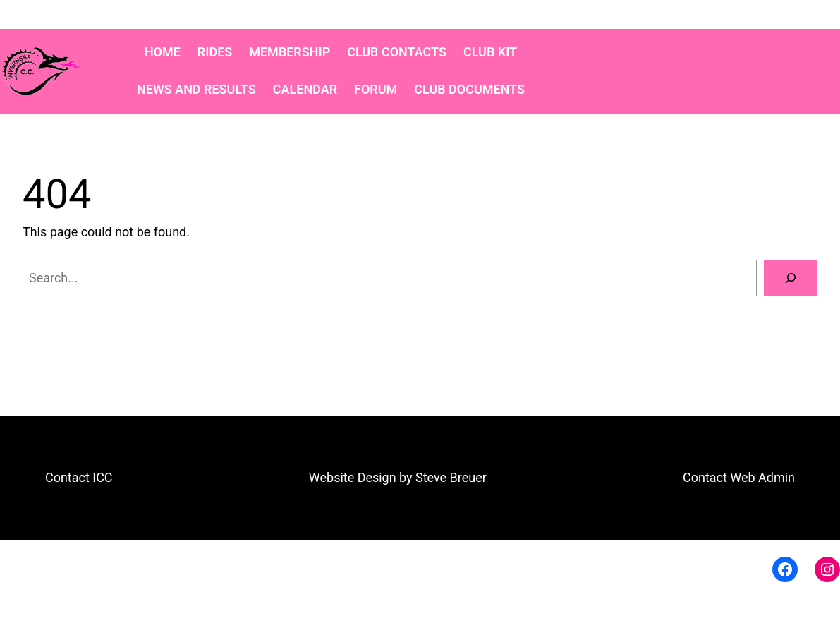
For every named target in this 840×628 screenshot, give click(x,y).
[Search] (791, 278)
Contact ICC (79, 477)
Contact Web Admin (739, 477)
